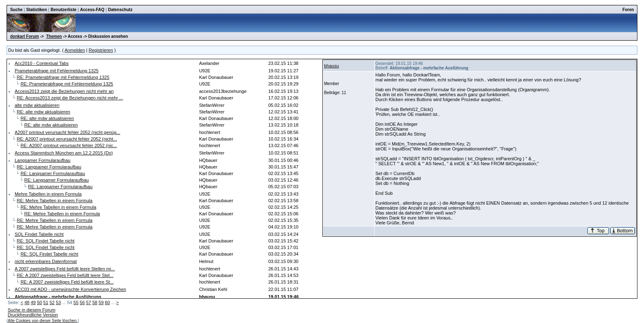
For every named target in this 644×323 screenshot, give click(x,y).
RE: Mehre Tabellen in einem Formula (55, 201)
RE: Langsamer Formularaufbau (49, 167)
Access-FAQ (92, 10)
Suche (16, 10)
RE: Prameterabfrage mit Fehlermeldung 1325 (63, 77)
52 (52, 302)
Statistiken (37, 10)
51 (46, 302)
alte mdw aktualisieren (37, 105)
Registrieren (101, 50)
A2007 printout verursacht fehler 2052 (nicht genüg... (68, 132)
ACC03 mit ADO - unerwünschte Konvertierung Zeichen (70, 289)
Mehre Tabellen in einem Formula (48, 194)
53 (58, 302)
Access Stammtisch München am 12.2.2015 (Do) (64, 153)
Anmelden (75, 50)
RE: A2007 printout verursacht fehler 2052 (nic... (69, 145)
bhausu (331, 66)
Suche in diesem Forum (32, 310)
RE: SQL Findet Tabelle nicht (46, 241)
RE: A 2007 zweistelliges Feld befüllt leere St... (67, 282)
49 (33, 302)
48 (27, 302)
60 (107, 302)
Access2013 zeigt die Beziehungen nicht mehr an (64, 91)
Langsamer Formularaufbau (43, 160)
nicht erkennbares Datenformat (46, 261)
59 (101, 302)
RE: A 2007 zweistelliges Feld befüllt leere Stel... (65, 275)
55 (76, 302)
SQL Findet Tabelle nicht (39, 234)
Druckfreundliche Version (33, 315)
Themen (54, 36)
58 (95, 302)
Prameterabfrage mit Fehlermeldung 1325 (57, 71)
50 (39, 302)
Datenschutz (120, 10)
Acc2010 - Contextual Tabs (42, 63)
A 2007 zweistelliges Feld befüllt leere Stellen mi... (65, 269)
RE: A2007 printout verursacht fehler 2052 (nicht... (67, 139)
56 (82, 302)
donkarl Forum (25, 36)
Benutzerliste (63, 10)
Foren (628, 10)
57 (88, 302)
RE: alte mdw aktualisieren (44, 112)
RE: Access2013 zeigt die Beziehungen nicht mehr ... (70, 98)
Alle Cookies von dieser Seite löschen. (43, 321)
